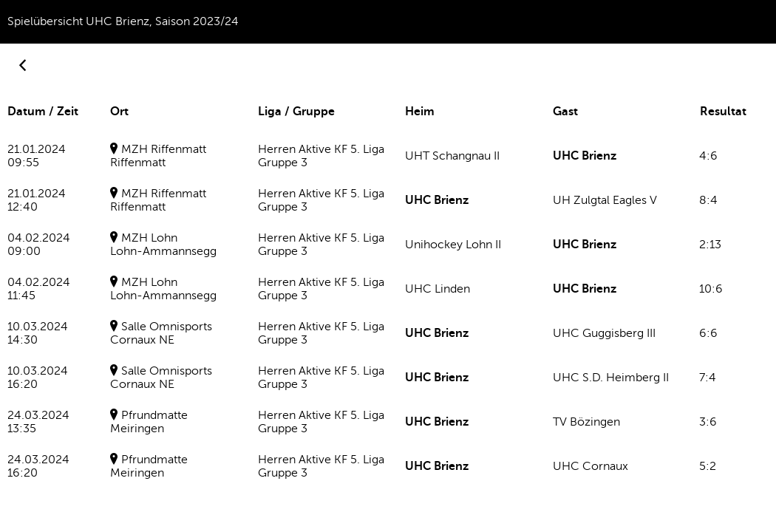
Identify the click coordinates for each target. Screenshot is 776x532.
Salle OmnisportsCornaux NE (161, 333)
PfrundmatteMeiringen (149, 422)
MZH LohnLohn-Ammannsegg (163, 245)
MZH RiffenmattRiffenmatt (158, 156)
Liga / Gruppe (296, 112)
